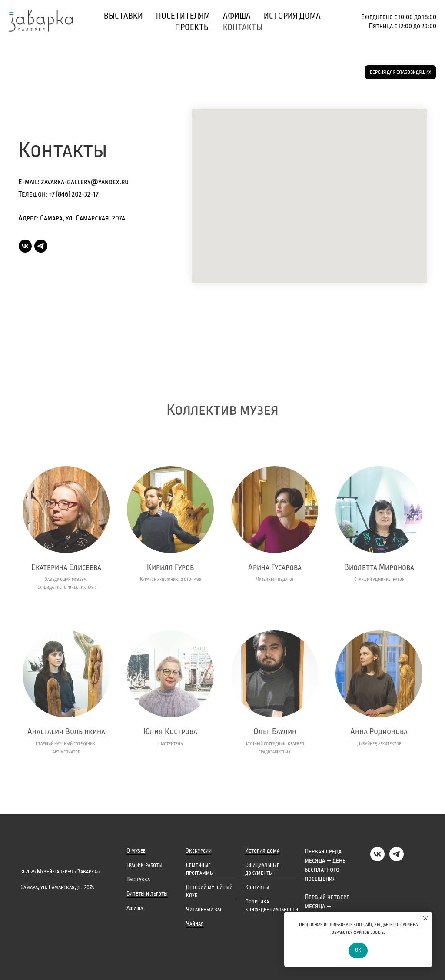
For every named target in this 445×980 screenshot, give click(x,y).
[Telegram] (41, 246)
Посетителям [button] (183, 16)
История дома (292, 16)
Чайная (195, 924)
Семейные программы (200, 869)
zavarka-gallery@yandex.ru (85, 182)
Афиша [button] (237, 16)
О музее (136, 851)
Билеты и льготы (147, 894)
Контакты (243, 27)
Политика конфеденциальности (272, 906)
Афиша (135, 908)
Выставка (138, 880)
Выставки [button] (123, 16)
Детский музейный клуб (209, 891)
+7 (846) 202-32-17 (74, 194)
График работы (144, 865)
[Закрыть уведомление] (425, 918)
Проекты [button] (193, 27)
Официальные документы (262, 869)
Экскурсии (199, 851)
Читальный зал (204, 910)
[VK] (25, 246)
